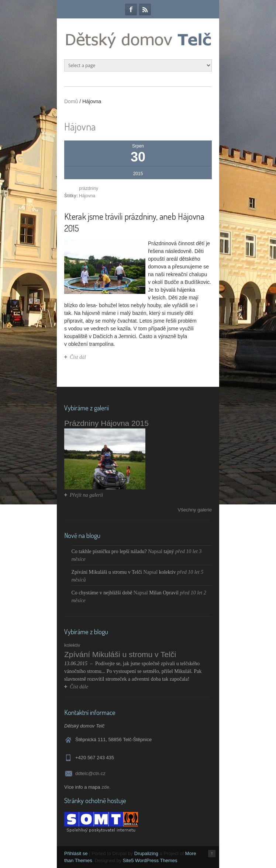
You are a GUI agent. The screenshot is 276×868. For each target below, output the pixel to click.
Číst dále (79, 687)
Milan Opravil (164, 593)
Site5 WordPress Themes (150, 860)
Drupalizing (146, 853)
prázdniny (89, 188)
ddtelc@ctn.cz (90, 773)
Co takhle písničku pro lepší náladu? (109, 551)
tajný (169, 551)
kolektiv (168, 572)
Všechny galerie (195, 510)
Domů (71, 101)
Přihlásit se (76, 853)
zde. (106, 787)
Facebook (131, 10)
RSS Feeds (145, 10)
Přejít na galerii (86, 495)
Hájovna (87, 196)
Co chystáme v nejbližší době (102, 593)
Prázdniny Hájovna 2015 (106, 423)
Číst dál (78, 357)
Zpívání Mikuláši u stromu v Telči (107, 572)
